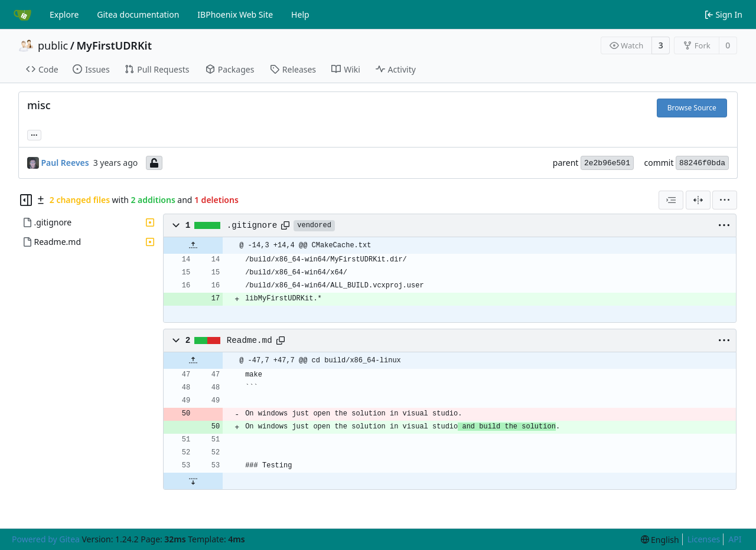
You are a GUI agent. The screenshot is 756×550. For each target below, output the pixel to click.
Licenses (704, 539)
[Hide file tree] (26, 200)
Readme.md (250, 341)
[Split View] (698, 200)
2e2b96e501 (607, 163)
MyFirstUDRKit (114, 45)
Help (300, 14)
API (735, 539)
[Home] (22, 15)
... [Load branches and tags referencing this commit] (34, 134)
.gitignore (252, 225)
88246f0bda (702, 163)
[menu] (725, 200)
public (53, 45)
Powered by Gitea (46, 539)
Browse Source (692, 108)
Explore (64, 14)
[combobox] (671, 200)
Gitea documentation (138, 14)
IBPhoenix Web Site (235, 14)
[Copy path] (285, 225)
